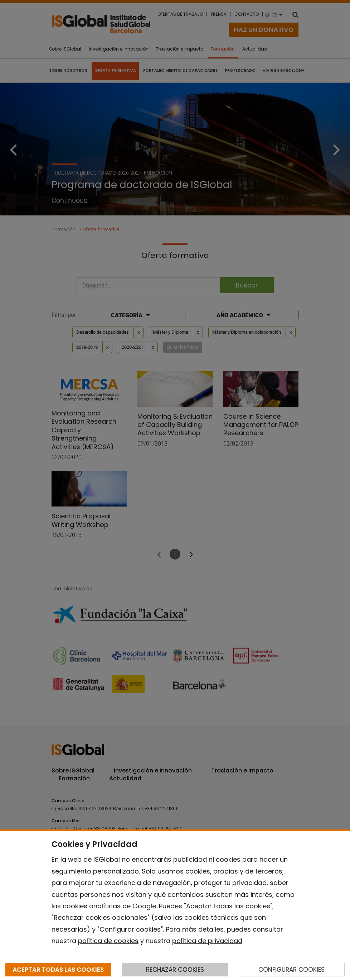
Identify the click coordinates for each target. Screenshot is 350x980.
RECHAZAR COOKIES (175, 970)
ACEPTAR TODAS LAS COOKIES (58, 970)
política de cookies (108, 941)
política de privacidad (207, 941)
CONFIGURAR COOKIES (291, 970)
